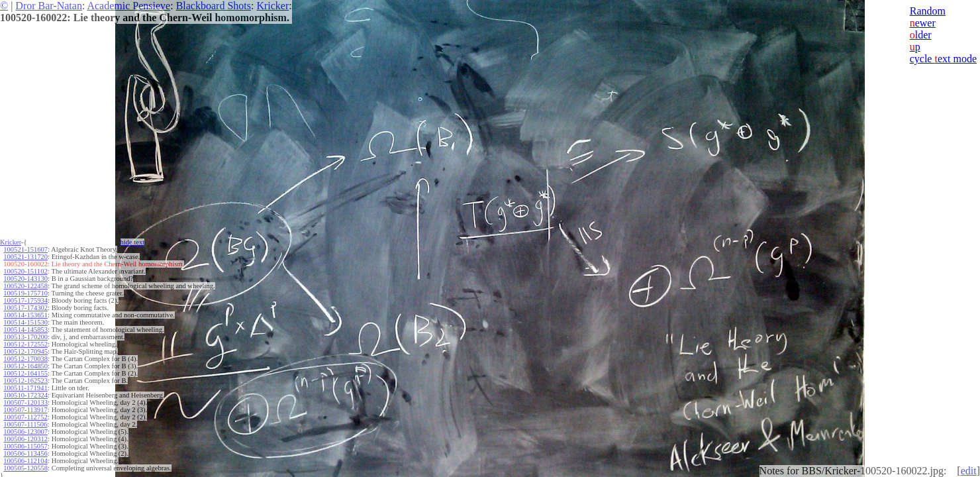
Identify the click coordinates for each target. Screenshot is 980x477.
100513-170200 (25, 337)
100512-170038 (25, 359)
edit (969, 471)
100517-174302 (25, 308)
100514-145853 (25, 330)
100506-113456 (25, 453)
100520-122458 (25, 286)
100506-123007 (25, 432)
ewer (923, 23)
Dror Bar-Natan (49, 6)
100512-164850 (25, 366)
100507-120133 (25, 402)
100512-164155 (25, 373)
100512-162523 (25, 381)
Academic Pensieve (128, 6)
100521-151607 (25, 249)
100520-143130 (25, 279)
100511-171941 (25, 388)
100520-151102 (25, 271)
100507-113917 (25, 410)
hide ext (133, 242)
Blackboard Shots (214, 6)
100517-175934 (25, 300)
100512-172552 (25, 344)
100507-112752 (25, 417)
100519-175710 (25, 293)
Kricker (272, 6)
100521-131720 (25, 257)
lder (921, 35)
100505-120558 (25, 468)
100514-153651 (25, 315)
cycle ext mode (943, 59)
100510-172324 (25, 395)
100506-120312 (25, 439)
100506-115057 (25, 446)
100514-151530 (25, 322)
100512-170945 (25, 351)
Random (928, 11)
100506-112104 (25, 461)
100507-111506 (25, 424)
